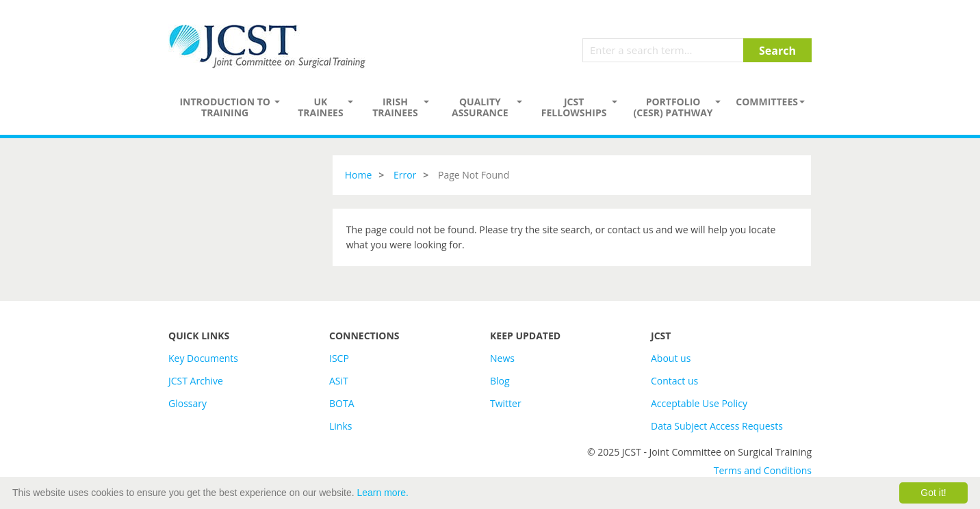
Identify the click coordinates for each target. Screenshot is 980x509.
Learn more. (383, 493)
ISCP (339, 358)
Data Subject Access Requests (717, 426)
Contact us (674, 381)
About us (671, 358)
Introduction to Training (225, 107)
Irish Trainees (395, 107)
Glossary (188, 403)
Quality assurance (480, 107)
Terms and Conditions (763, 470)
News (502, 358)
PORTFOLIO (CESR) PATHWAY (673, 107)
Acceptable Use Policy (699, 403)
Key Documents (203, 358)
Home (359, 175)
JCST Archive (196, 381)
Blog (500, 381)
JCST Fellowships (574, 107)
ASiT (339, 381)
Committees (767, 102)
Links (340, 426)
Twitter (506, 403)
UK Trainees (320, 107)
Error (405, 175)
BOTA (342, 403)
